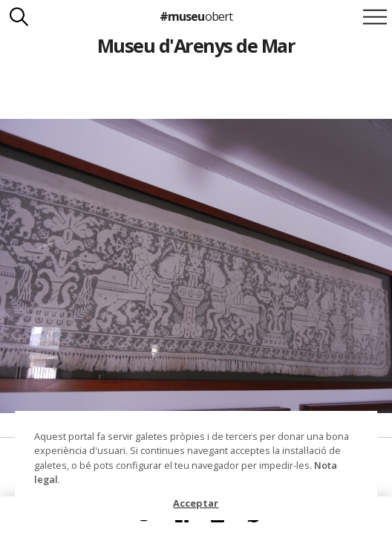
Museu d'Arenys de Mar (196, 45)
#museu (196, 16)
